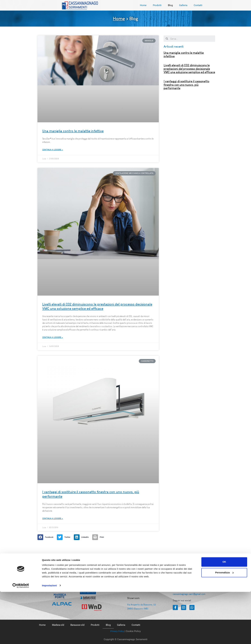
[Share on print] (99, 538)
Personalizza (224, 625)
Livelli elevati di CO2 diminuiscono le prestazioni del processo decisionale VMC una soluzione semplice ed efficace (189, 69)
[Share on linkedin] (82, 538)
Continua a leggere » (53, 150)
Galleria (183, 5)
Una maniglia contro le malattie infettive (73, 131)
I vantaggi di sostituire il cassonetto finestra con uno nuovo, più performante (186, 85)
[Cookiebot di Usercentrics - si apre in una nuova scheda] (21, 638)
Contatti (198, 5)
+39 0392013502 (182, 583)
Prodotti (157, 5)
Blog (170, 5)
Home (143, 5)
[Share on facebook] (46, 538)
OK (224, 614)
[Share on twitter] (65, 538)
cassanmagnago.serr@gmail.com (190, 594)
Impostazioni (49, 638)
